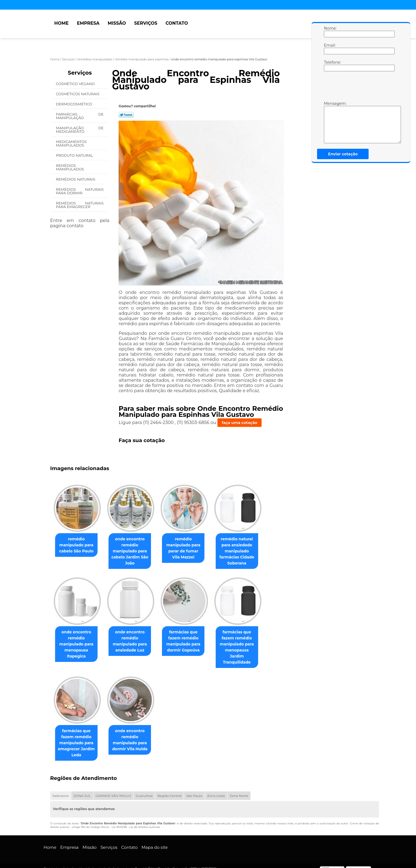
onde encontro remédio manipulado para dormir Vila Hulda (133, 734)
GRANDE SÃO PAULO (113, 790)
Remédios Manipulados (70, 167)
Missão (117, 23)
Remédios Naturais (76, 179)
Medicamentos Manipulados (71, 143)
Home (61, 23)
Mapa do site (155, 842)
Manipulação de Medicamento (80, 130)
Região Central (169, 790)
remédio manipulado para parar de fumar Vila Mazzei (189, 548)
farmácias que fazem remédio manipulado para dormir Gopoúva (189, 641)
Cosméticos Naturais (78, 94)
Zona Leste (216, 790)
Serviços (146, 23)
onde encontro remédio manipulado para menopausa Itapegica (77, 644)
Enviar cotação (343, 154)
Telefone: (329, 66)
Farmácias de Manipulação (80, 116)
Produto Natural (75, 155)
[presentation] (359, 88)
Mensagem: (329, 122)
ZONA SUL (82, 790)
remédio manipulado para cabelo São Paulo (77, 545)
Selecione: (61, 790)
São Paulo (194, 790)
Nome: (329, 32)
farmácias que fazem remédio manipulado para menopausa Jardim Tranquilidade (245, 644)
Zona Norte (239, 790)
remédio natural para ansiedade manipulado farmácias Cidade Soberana (245, 551)
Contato (177, 23)
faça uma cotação (240, 423)
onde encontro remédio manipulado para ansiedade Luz (133, 641)
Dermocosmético (74, 104)
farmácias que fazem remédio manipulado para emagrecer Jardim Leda (77, 737)
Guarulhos (144, 790)
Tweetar (126, 115)
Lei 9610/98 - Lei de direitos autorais (136, 821)
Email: (329, 49)
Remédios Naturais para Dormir (80, 191)
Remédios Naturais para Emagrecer (80, 205)
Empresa (88, 23)
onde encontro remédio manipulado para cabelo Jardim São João (133, 551)
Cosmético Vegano (76, 84)
